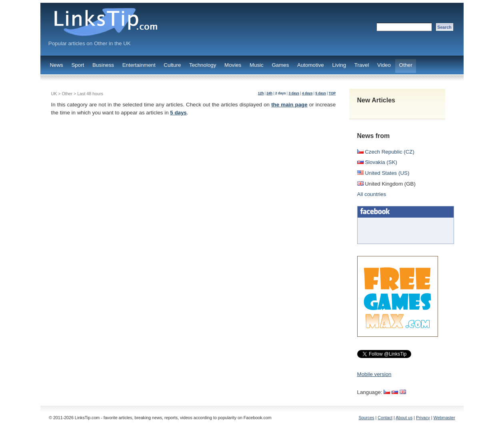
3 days (294, 93)
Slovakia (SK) (377, 162)
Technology (203, 65)
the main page (289, 105)
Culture (172, 65)
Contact (385, 418)
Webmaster (444, 418)
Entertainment (139, 65)
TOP (332, 93)
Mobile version (374, 374)
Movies (233, 65)
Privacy (423, 418)
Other (406, 65)
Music (257, 65)
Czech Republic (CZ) (386, 152)
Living (339, 65)
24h (269, 93)
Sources (367, 418)
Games (280, 65)
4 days (307, 93)
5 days (321, 93)
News (56, 65)
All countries (372, 194)
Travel (362, 65)
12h (261, 93)
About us (404, 418)
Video (384, 65)
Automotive (311, 65)
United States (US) (383, 173)
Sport (78, 65)
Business (103, 65)
